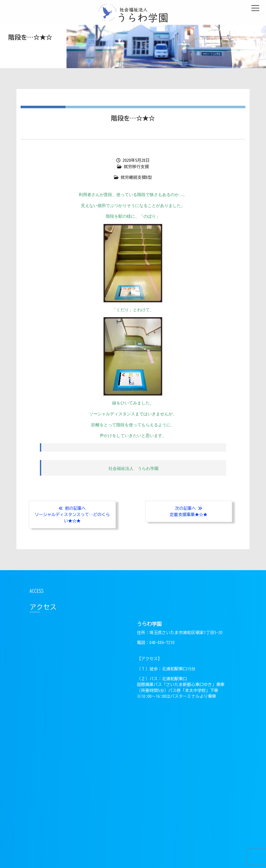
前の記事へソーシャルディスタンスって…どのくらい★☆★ (72, 515)
